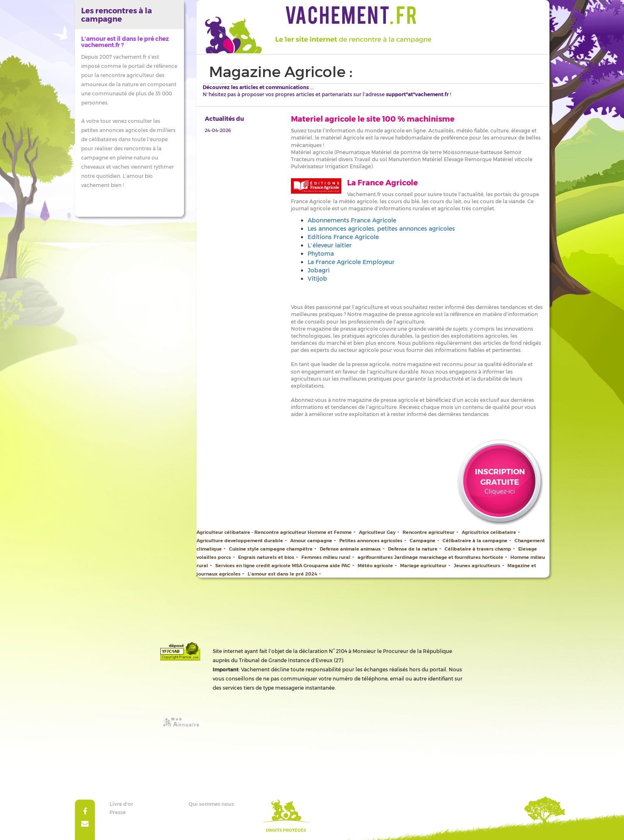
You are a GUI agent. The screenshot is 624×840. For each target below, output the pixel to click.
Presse (118, 812)
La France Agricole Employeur (351, 262)
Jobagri (319, 270)
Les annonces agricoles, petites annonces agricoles (381, 228)
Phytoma (321, 253)
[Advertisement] (312, 596)
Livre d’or (122, 804)
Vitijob (317, 278)
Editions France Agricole (343, 237)
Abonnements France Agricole (352, 220)
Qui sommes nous (211, 804)
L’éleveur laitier (330, 245)
